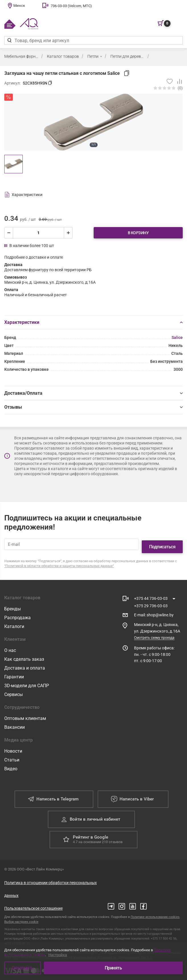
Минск (19, 6)
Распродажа (18, 613)
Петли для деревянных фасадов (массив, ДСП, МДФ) (128, 56)
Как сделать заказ (24, 654)
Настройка (58, 955)
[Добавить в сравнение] (178, 81)
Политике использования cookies (155, 912)
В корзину (138, 233)
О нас (10, 646)
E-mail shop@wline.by (154, 610)
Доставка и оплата (25, 663)
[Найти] (9, 40)
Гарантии (14, 672)
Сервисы (14, 690)
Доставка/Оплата (93, 393)
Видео (11, 764)
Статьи (12, 755)
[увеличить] (68, 233)
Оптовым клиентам (25, 714)
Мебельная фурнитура (21, 56)
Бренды (13, 604)
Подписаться (162, 542)
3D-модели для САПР (27, 681)
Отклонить (23, 968)
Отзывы (93, 407)
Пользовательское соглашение (33, 903)
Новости (13, 746)
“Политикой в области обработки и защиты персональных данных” (59, 561)
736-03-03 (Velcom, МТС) (71, 6)
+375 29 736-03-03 (151, 601)
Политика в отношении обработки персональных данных (51, 884)
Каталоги (14, 622)
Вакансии (15, 722)
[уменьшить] (9, 233)
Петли (93, 56)
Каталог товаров (63, 56)
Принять (113, 968)
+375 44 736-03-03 (151, 594)
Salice (177, 337)
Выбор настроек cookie (21, 917)
